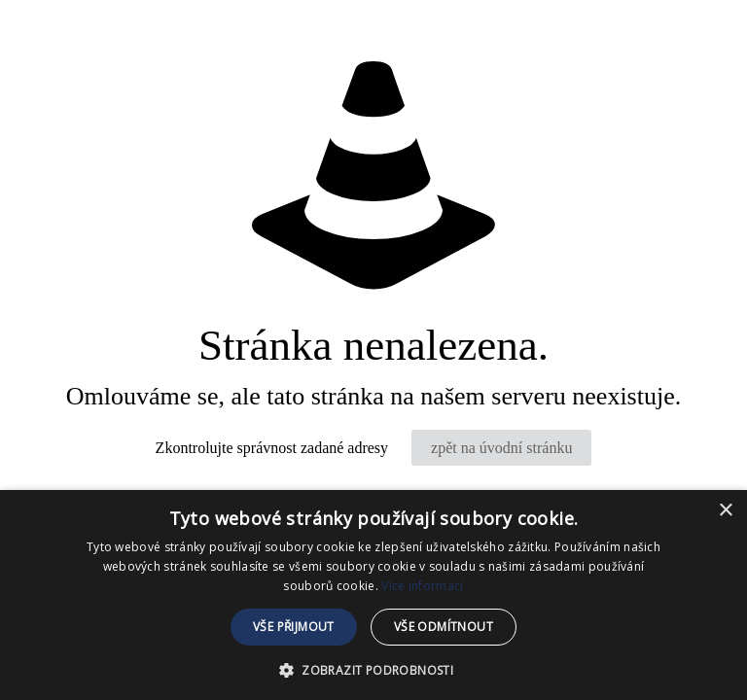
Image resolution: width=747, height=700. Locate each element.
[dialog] (373, 595)
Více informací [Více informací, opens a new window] (422, 586)
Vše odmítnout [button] (444, 627)
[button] (373, 668)
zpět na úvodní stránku (501, 448)
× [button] (725, 511)
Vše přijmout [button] (294, 627)
